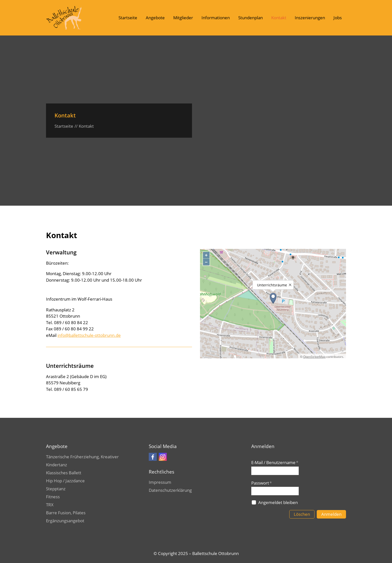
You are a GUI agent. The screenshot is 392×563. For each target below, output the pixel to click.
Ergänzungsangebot (65, 521)
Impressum (160, 482)
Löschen (302, 514)
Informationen (216, 18)
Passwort (261, 483)
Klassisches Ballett (64, 473)
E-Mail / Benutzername (275, 462)
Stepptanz (56, 489)
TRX (50, 505)
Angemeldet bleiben (278, 502)
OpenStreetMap (314, 357)
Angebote (155, 18)
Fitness (53, 497)
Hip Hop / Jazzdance (65, 481)
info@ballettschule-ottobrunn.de (89, 335)
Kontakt (279, 18)
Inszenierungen (310, 18)
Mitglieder (183, 18)
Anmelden (331, 514)
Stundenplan (250, 18)
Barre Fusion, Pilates (66, 513)
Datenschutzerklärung (170, 490)
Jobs (338, 18)
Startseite (128, 18)
